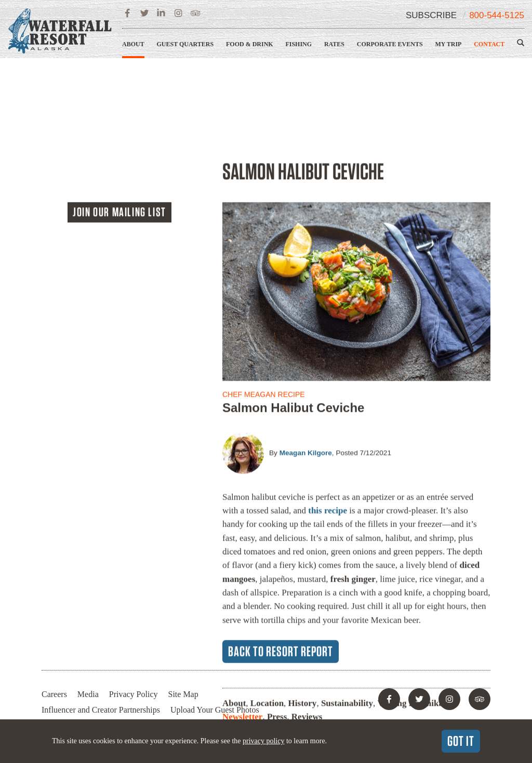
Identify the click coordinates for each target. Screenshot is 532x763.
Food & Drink (250, 44)
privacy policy (263, 741)
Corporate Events (390, 44)
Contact (489, 44)
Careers (54, 694)
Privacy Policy (134, 694)
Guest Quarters (185, 44)
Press (277, 617)
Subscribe (431, 15)
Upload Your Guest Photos (215, 710)
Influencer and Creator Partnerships (101, 710)
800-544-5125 (497, 15)
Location (267, 603)
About (133, 44)
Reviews (307, 617)
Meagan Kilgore (306, 353)
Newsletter (242, 617)
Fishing (298, 44)
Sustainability (347, 603)
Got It (461, 741)
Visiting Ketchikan (413, 603)
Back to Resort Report (281, 551)
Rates (334, 44)
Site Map (183, 694)
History (303, 603)
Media (88, 694)
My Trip (448, 44)
